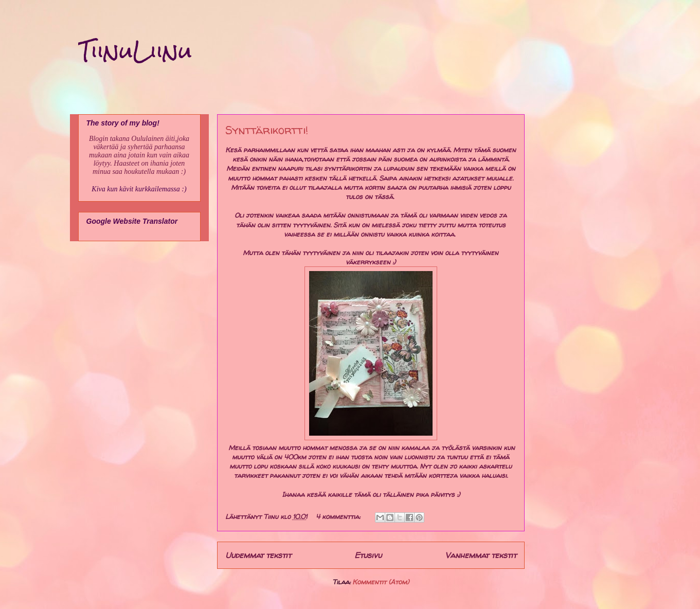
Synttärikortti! (267, 130)
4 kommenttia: (339, 516)
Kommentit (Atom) (381, 582)
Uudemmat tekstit (258, 555)
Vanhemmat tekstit (481, 555)
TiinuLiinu (135, 51)
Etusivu (368, 555)
